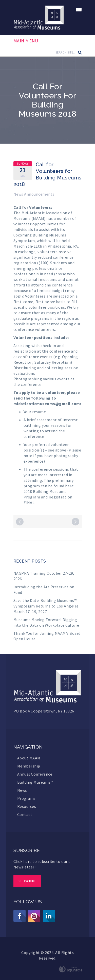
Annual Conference (35, 774)
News (22, 790)
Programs (26, 798)
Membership (29, 766)
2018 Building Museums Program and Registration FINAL (48, 497)
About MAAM (29, 758)
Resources (27, 806)
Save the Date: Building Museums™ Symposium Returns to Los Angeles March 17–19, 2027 (46, 606)
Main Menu (26, 41)
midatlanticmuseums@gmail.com (47, 404)
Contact (25, 814)
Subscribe (27, 881)
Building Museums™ (35, 782)
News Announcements (34, 194)
